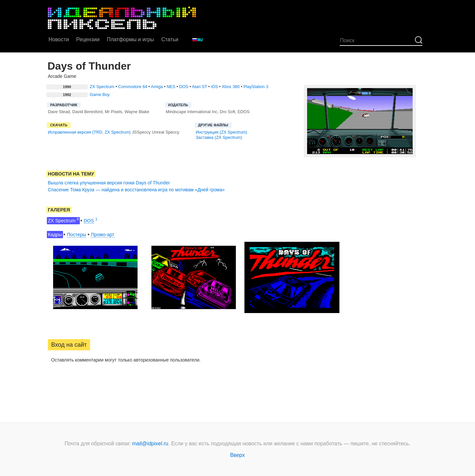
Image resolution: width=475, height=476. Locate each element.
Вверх (238, 455)
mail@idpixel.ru (150, 444)
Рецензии (88, 39)
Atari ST (200, 87)
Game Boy (100, 95)
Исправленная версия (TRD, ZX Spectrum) (89, 132)
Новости (59, 39)
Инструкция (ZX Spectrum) (221, 132)
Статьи (170, 39)
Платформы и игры (130, 39)
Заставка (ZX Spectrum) (219, 137)
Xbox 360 (231, 87)
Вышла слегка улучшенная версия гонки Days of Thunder (109, 183)
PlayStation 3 (256, 87)
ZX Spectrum (102, 87)
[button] (53, 381)
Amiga (157, 87)
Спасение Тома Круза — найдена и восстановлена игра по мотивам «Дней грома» (136, 190)
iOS (214, 87)
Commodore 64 (133, 87)
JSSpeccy (141, 132)
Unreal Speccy (165, 132)
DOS (184, 87)
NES (171, 87)
